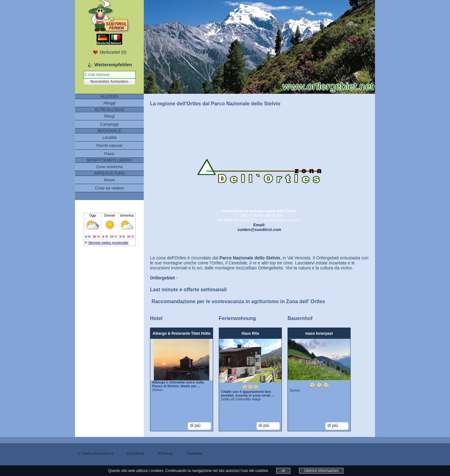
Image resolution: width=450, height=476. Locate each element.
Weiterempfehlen (113, 65)
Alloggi (109, 103)
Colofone (136, 453)
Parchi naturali (109, 145)
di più (195, 425)
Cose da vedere (109, 188)
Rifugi (109, 116)
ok (283, 471)
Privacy (165, 453)
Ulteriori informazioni (321, 471)
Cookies (194, 453)
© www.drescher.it (96, 453)
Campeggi (109, 124)
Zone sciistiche (109, 167)
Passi (109, 154)
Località (110, 137)
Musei (110, 180)
